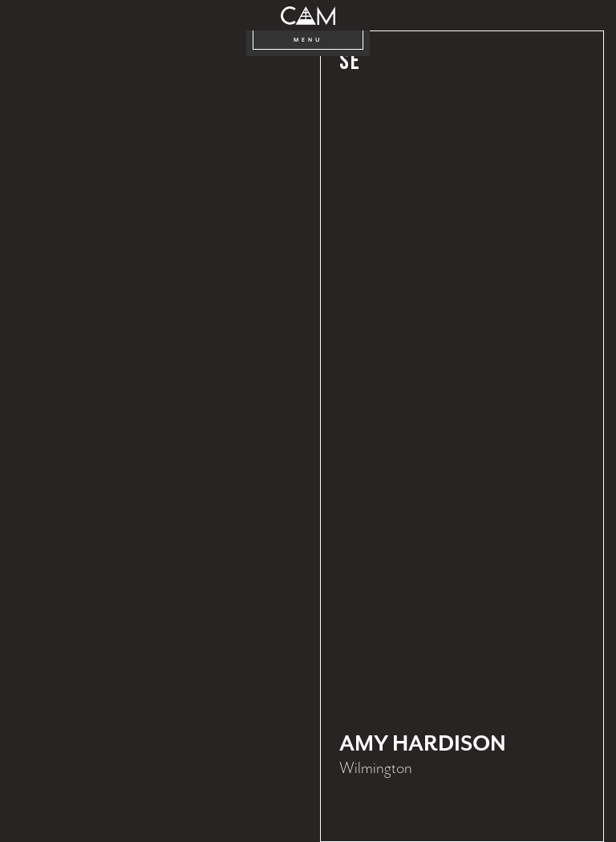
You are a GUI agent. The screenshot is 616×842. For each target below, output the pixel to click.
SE (350, 62)
